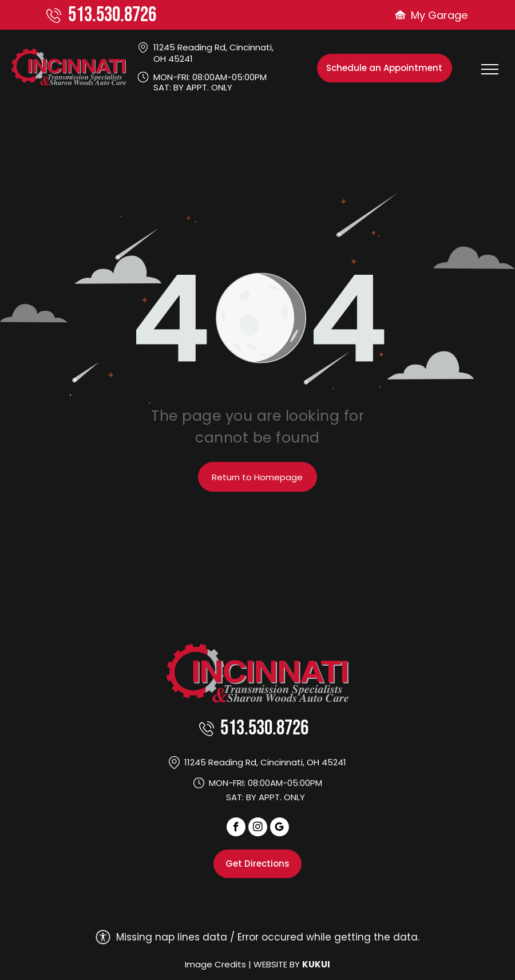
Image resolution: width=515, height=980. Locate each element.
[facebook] (236, 828)
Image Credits (215, 964)
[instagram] (258, 828)
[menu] (490, 69)
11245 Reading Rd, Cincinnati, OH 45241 (213, 53)
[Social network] (280, 828)
